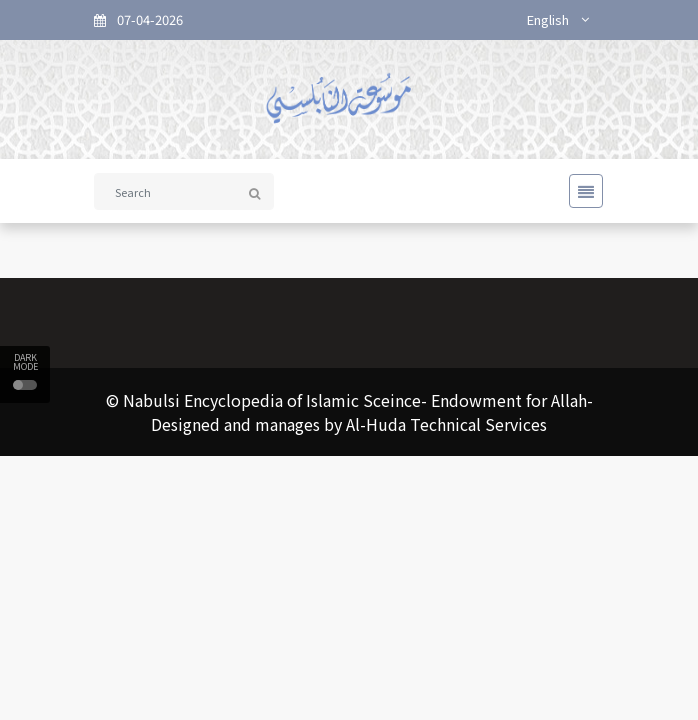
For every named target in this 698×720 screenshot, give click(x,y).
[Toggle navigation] (580, 191)
